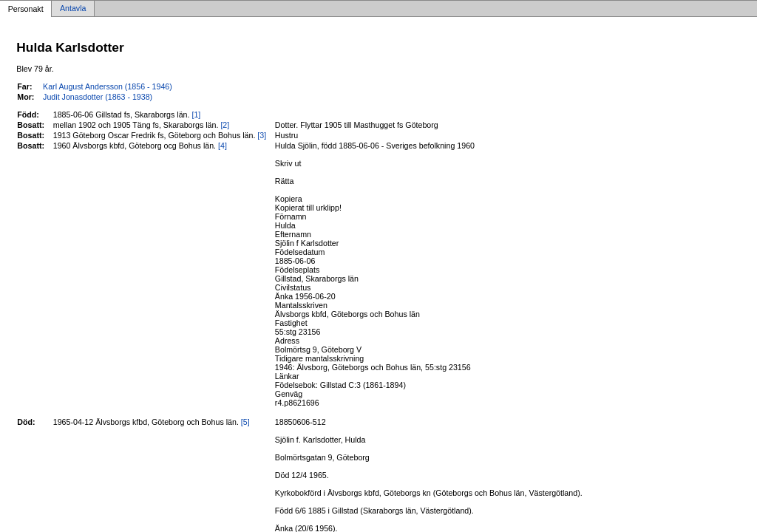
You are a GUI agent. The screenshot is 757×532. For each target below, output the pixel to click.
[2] (225, 125)
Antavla (73, 9)
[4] (223, 146)
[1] (196, 115)
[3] (262, 135)
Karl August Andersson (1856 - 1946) (108, 86)
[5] (245, 422)
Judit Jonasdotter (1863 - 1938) (98, 97)
